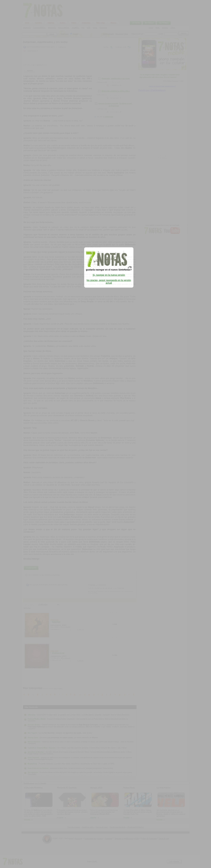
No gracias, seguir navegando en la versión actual (109, 282)
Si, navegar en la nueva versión (109, 275)
